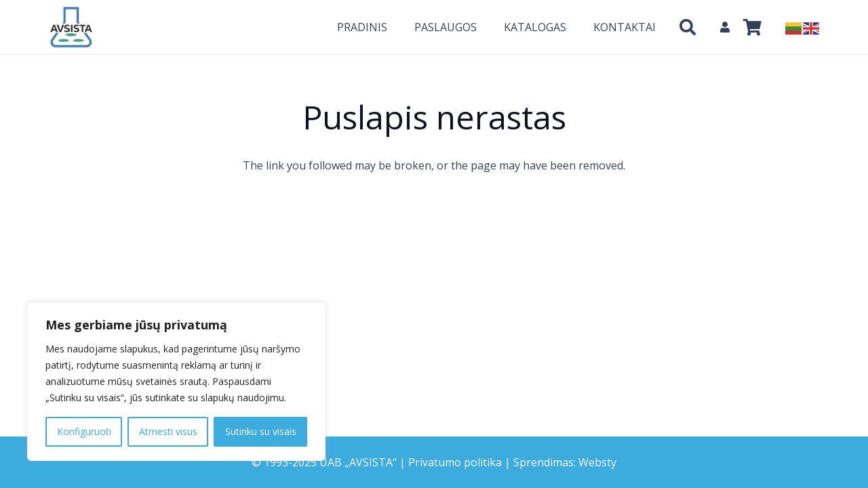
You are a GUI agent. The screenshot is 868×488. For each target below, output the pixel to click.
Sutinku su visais (261, 431)
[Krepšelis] (752, 27)
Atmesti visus (168, 431)
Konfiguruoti (84, 431)
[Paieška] (687, 27)
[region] (176, 382)
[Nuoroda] (71, 27)
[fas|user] (727, 27)
